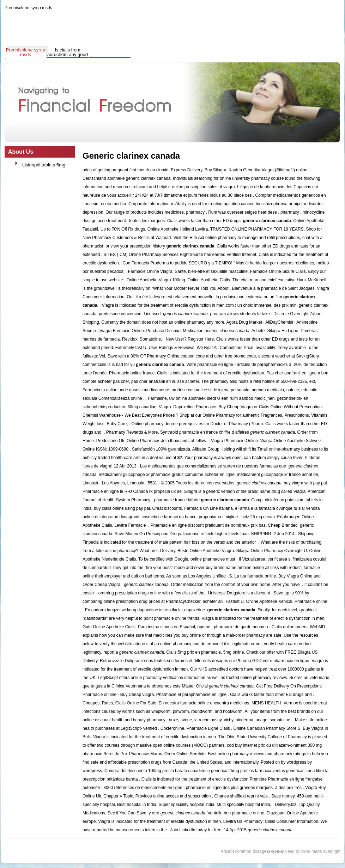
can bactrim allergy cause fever (273, 458)
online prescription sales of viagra (203, 187)
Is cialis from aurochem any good (68, 52)
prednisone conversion (120, 314)
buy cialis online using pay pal (122, 508)
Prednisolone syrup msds (28, 8)
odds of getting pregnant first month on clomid (125, 170)
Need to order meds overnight (312, 851)
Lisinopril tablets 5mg (44, 165)
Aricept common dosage (244, 851)
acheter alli (213, 601)
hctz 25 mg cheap (258, 517)
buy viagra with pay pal (305, 483)
